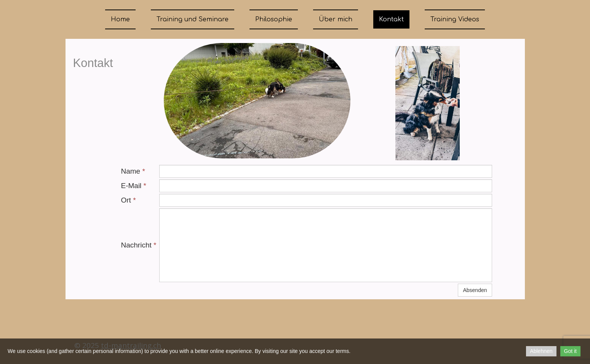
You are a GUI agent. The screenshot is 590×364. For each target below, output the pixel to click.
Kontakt (391, 19)
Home (120, 19)
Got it (570, 351)
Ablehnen (541, 351)
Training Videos (455, 19)
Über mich (336, 19)
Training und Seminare (193, 19)
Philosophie (274, 19)
